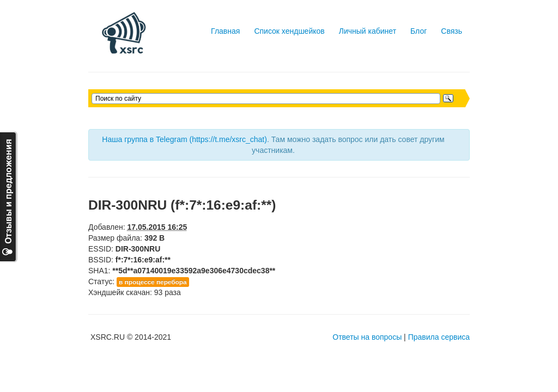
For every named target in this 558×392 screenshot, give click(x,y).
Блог (418, 31)
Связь (451, 31)
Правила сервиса (439, 337)
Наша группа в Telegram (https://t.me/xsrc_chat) (184, 139)
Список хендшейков (289, 31)
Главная (225, 31)
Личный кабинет (368, 31)
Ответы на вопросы (367, 337)
